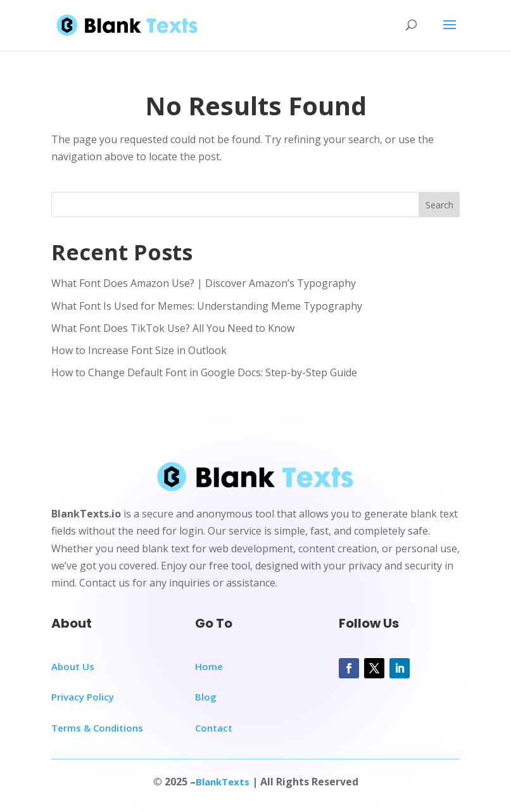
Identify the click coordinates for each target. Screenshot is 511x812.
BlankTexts (223, 782)
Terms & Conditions (97, 728)
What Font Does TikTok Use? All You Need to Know (173, 328)
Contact (214, 728)
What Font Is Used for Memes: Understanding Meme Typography (207, 306)
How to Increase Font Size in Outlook (139, 350)
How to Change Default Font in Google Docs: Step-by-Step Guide (204, 372)
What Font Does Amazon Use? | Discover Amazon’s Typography (204, 283)
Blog (206, 697)
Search (439, 205)
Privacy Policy (83, 697)
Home (209, 666)
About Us (73, 666)
